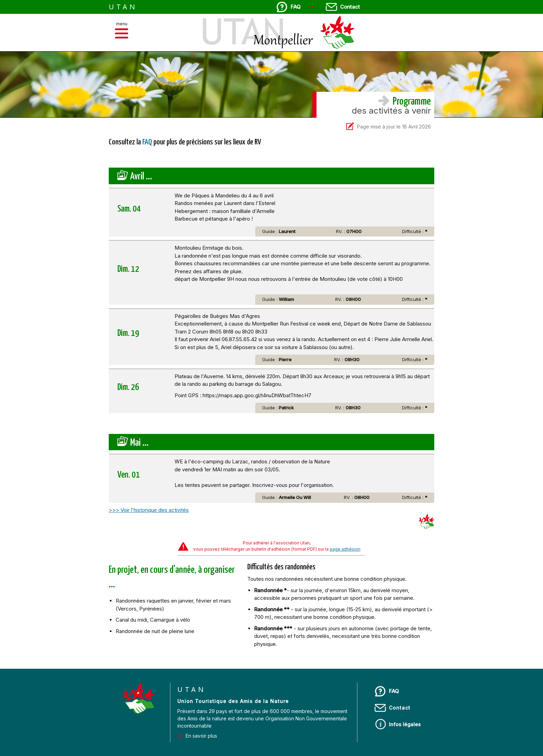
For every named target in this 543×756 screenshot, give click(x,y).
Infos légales (405, 724)
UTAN (123, 7)
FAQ (296, 7)
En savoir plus (201, 736)
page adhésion (345, 549)
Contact (350, 7)
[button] (122, 33)
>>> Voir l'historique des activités (149, 510)
